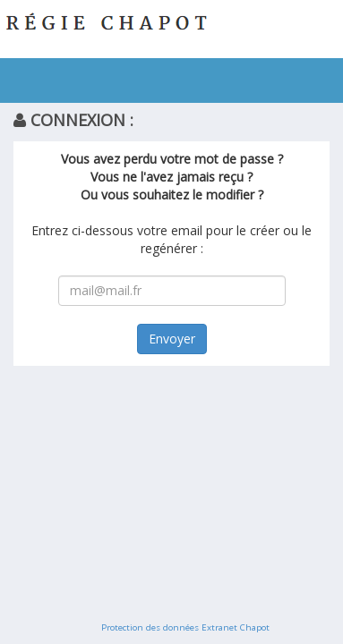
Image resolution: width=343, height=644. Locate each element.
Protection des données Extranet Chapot (185, 627)
